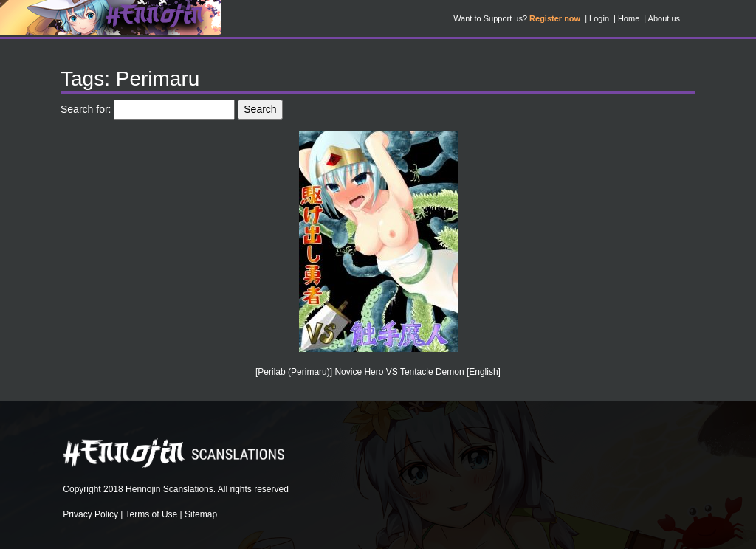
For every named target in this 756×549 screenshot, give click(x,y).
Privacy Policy (90, 514)
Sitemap (201, 514)
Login (599, 18)
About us (664, 18)
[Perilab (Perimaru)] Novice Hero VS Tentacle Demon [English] (378, 372)
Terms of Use (152, 514)
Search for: (86, 109)
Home (629, 18)
